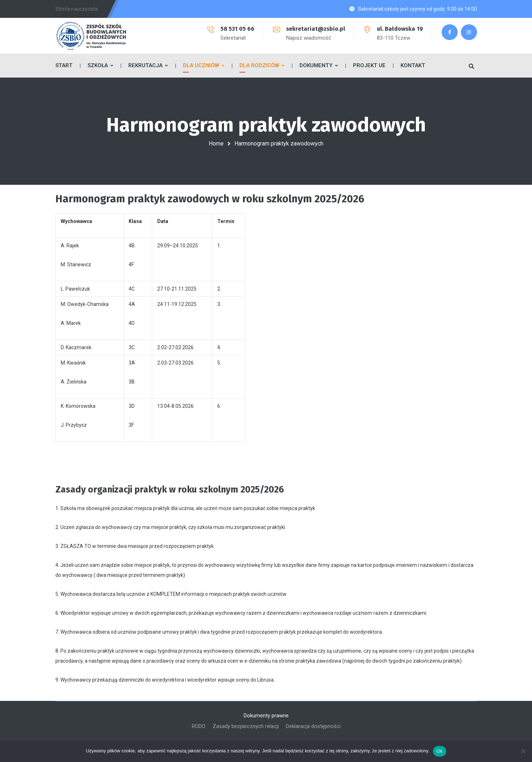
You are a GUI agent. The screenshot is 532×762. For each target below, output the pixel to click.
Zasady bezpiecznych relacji (246, 726)
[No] (523, 751)
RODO (199, 726)
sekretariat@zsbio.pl (316, 29)
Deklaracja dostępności (313, 726)
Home (216, 144)
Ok (440, 751)
